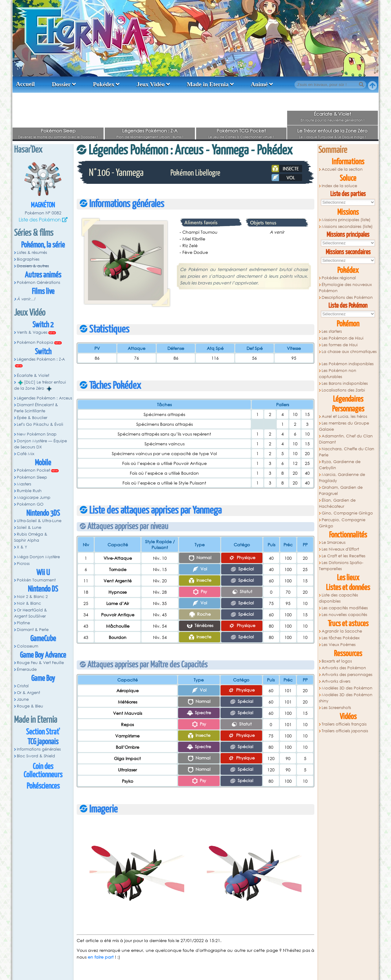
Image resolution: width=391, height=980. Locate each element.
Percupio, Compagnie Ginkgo (342, 523)
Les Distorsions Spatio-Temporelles (341, 566)
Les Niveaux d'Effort (340, 549)
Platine (23, 623)
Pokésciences (43, 786)
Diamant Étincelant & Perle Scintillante (36, 408)
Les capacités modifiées (345, 608)
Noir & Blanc (29, 603)
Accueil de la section (342, 169)
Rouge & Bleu (30, 706)
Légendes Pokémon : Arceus (44, 398)
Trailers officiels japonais (345, 731)
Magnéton (43, 205)
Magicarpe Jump (34, 497)
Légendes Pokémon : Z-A (150, 131)
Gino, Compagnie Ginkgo (347, 513)
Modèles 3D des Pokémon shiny (346, 698)
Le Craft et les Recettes (343, 556)
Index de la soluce (339, 186)
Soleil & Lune (29, 527)
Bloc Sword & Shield (36, 756)
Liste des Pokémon (40, 219)
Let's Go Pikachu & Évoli (40, 424)
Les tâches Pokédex (341, 638)
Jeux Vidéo (151, 84)
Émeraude (27, 669)
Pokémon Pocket (33, 470)
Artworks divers (336, 681)
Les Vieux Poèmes (339, 645)
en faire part (101, 957)
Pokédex (104, 84)
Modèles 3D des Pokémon (347, 688)
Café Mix (26, 454)
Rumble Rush (29, 491)
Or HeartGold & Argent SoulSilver (31, 613)
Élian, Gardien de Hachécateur (337, 503)
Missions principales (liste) (346, 220)
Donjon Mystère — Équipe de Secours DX (40, 444)
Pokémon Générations (38, 282)
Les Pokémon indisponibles (348, 364)
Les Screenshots (336, 708)
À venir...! (26, 299)
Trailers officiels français (344, 724)
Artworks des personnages (347, 675)
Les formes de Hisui (340, 345)
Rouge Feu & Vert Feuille (40, 663)
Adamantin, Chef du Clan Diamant (346, 439)
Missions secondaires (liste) (347, 226)
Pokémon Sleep (58, 131)
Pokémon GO (30, 504)
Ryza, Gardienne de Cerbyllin (340, 465)
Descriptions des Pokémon (347, 297)
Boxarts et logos (337, 661)
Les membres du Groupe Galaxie (344, 426)
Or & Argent (28, 693)
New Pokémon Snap (37, 434)
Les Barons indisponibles (345, 383)
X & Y (22, 547)
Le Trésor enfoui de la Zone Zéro (332, 131)
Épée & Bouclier (32, 418)
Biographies (28, 259)
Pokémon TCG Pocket (241, 131)
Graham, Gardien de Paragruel (341, 490)
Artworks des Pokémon (344, 668)
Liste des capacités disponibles (338, 598)
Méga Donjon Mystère (38, 557)
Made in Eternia (208, 84)
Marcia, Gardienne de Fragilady (342, 478)
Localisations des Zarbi (343, 390)
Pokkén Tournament (36, 580)
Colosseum (27, 646)
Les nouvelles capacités (344, 615)
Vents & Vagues (32, 332)
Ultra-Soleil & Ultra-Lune (39, 521)
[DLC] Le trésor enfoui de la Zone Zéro (40, 385)
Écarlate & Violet (332, 114)
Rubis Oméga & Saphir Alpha (31, 537)
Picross (23, 564)
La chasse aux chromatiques (349, 352)
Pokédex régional (339, 278)
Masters (24, 484)
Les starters (332, 331)
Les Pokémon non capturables (338, 374)
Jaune (23, 699)
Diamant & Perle (33, 630)
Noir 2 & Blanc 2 (32, 597)
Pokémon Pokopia (35, 342)
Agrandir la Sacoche (342, 631)
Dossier (61, 84)
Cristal (23, 686)
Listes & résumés (32, 252)
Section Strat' (43, 732)
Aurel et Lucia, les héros (344, 416)
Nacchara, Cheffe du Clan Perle (347, 452)
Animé (259, 84)
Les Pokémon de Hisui (343, 338)
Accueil (25, 84)
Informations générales (39, 749)
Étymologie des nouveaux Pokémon (345, 288)
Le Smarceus (334, 542)
